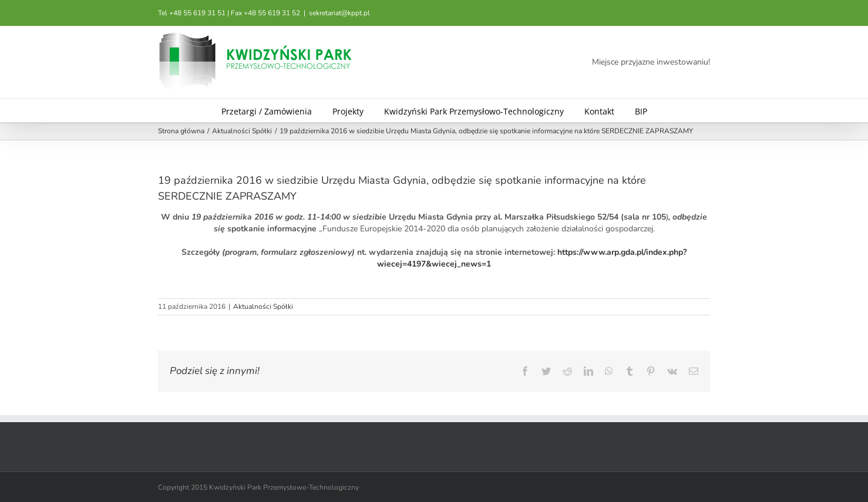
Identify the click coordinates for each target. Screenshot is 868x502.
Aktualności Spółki (263, 306)
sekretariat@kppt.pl (339, 13)
